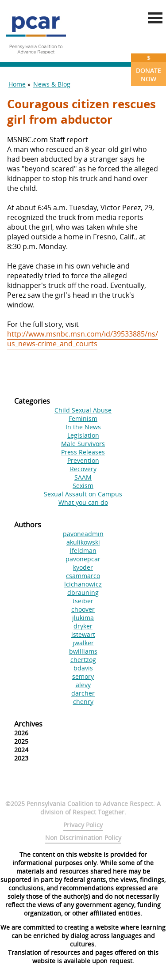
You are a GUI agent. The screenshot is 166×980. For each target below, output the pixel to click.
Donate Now (149, 68)
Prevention (83, 460)
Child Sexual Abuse (83, 410)
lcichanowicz (83, 584)
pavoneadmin (83, 534)
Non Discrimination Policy (83, 838)
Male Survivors (83, 444)
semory (83, 676)
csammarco (83, 576)
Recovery (83, 469)
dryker (83, 626)
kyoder (83, 567)
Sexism (83, 486)
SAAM (83, 477)
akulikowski (83, 542)
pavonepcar (83, 559)
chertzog (83, 660)
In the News (83, 427)
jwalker (83, 643)
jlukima (83, 618)
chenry (83, 702)
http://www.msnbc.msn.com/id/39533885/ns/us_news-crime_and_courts (83, 339)
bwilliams (83, 651)
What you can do (83, 502)
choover (83, 609)
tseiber (83, 601)
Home (17, 84)
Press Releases (83, 452)
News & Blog (52, 84)
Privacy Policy (83, 825)
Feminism (83, 418)
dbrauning (83, 592)
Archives (28, 724)
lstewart (83, 634)
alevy (83, 685)
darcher (83, 693)
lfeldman (83, 551)
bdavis (83, 668)
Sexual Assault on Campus (83, 494)
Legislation (83, 435)
